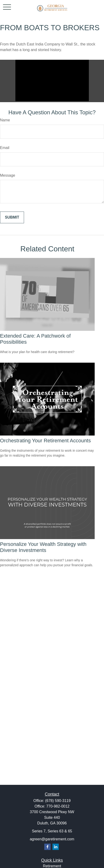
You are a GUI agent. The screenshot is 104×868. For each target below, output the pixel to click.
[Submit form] (12, 217)
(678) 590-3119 (58, 801)
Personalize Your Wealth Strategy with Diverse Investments (43, 547)
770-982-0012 (58, 806)
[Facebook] (47, 847)
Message (8, 175)
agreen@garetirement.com (52, 839)
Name (5, 120)
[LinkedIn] (56, 847)
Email (5, 148)
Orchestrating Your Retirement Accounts (45, 441)
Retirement (52, 866)
